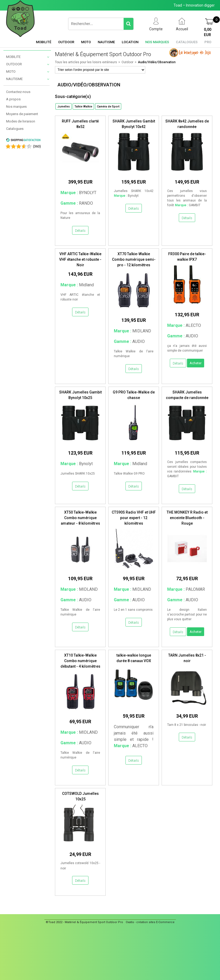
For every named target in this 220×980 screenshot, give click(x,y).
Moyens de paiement (22, 114)
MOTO (11, 72)
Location (130, 42)
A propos (13, 99)
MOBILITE (13, 57)
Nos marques (157, 42)
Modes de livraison (21, 121)
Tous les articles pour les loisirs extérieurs (86, 62)
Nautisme (106, 42)
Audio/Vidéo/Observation (157, 62)
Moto (86, 42)
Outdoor (66, 42)
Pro (208, 42)
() (37, 146)
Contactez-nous (18, 92)
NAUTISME (14, 79)
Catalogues (187, 42)
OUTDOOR (14, 64)
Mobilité (44, 42)
